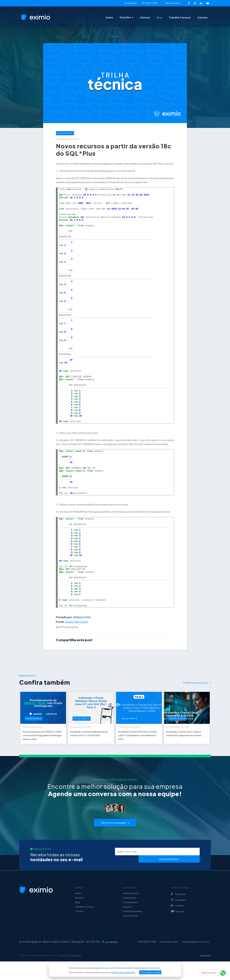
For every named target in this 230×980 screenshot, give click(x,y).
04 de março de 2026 (85, 729)
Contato (203, 17)
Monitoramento (131, 908)
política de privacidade (123, 972)
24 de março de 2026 (37, 729)
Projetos (127, 924)
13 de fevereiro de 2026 (134, 729)
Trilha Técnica (65, 133)
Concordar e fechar (150, 972)
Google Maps (111, 960)
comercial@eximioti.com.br (195, 960)
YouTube (178, 925)
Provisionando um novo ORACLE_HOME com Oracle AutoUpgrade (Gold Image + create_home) (43, 744)
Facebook (178, 908)
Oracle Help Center (77, 622)
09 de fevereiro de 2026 (182, 729)
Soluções (125, 17)
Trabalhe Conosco (180, 17)
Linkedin (177, 920)
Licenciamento (131, 918)
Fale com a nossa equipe (115, 837)
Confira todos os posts (197, 683)
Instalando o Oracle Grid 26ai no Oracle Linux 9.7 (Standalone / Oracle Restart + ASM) (139, 744)
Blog (159, 17)
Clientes (145, 17)
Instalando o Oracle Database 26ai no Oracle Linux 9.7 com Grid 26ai (89, 741)
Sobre (109, 17)
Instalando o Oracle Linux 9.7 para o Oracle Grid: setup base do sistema (187, 741)
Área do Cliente (173, 3)
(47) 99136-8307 (166, 960)
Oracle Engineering (133, 929)
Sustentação (130, 913)
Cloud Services (130, 934)
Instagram (178, 914)
